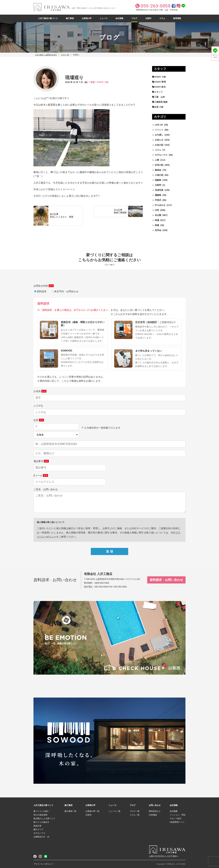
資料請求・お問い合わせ (166, 580)
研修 (157, 225)
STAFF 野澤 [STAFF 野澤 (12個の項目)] (160, 82)
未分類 (158, 215)
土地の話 (159, 175)
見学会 (158, 230)
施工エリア (38, 829)
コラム (162, 18)
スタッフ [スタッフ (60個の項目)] (158, 92)
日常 (157, 210)
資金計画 (37, 826)
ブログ (134, 18)
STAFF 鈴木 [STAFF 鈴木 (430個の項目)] (160, 87)
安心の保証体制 (40, 815)
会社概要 (174, 811)
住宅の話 (159, 165)
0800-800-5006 (102, 583)
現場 (92, 82)
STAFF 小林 (103, 82)
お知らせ (159, 140)
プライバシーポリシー (43, 864)
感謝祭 (158, 195)
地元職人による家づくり (44, 818)
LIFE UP (159, 125)
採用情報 (177, 18)
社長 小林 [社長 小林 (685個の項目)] (159, 107)
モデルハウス (161, 155)
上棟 (157, 160)
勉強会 (158, 170)
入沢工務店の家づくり (48, 18)
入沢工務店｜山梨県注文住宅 (46, 55)
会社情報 (119, 18)
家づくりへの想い (41, 811)
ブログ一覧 (65, 55)
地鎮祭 (158, 180)
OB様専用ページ (177, 822)
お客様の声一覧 (92, 811)
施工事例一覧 (70, 811)
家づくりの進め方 (41, 822)
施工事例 (70, 18)
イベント (159, 130)
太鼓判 (148, 18)
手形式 (158, 200)
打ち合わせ (160, 205)
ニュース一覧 (115, 811)
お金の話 (159, 145)
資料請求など (155, 811)
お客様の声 (87, 18)
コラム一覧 (135, 815)
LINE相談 (153, 815)
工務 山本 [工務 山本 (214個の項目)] (160, 97)
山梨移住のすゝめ (41, 837)
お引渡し (159, 135)
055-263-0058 (101, 587)
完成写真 (159, 190)
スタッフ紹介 (176, 818)
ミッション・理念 (178, 815)
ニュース (104, 18)
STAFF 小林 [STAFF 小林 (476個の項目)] (160, 77)
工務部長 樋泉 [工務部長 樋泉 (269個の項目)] (161, 102)
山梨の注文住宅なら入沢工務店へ (164, 856)
